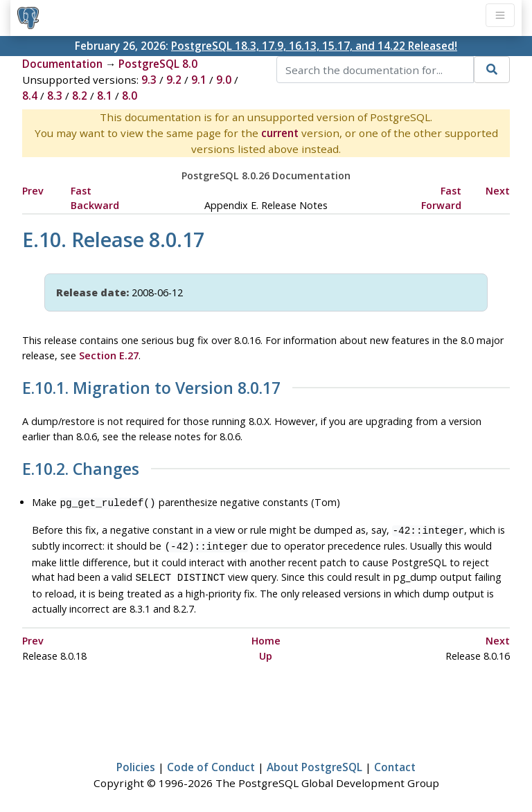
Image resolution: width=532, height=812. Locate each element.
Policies (136, 761)
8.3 (55, 96)
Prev (33, 191)
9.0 (224, 80)
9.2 (174, 80)
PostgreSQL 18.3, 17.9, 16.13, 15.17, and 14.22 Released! (314, 46)
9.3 (149, 80)
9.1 (199, 80)
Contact (395, 761)
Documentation (62, 64)
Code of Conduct (211, 761)
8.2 (80, 96)
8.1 (105, 96)
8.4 (30, 96)
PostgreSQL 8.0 (158, 64)
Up (266, 650)
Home (266, 635)
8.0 (130, 96)
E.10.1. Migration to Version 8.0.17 (151, 388)
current (280, 133)
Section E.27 (109, 355)
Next (498, 191)
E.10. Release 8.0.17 (113, 239)
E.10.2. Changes (81, 469)
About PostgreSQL (314, 761)
